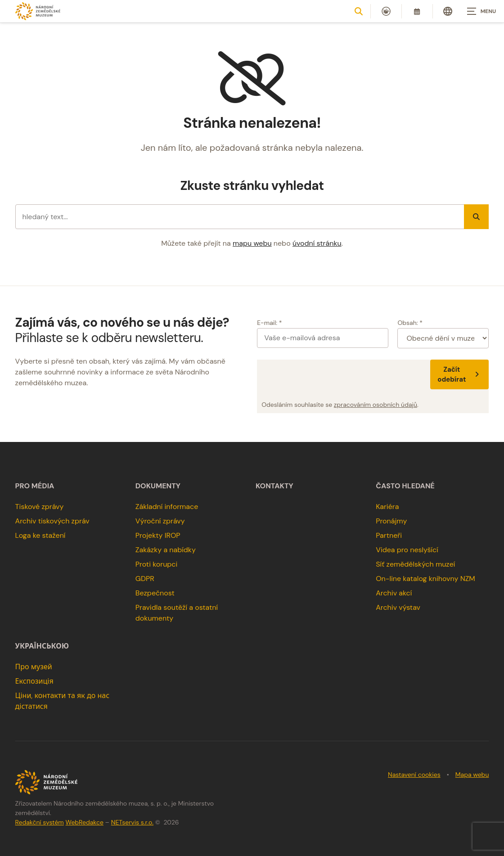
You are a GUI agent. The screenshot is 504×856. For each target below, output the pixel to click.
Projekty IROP (158, 535)
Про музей (34, 667)
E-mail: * (269, 323)
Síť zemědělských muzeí (415, 564)
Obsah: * (410, 323)
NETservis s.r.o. (132, 822)
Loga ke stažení (40, 535)
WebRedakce (85, 822)
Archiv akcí (394, 593)
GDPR (145, 579)
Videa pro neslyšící (407, 550)
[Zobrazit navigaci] (481, 11)
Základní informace (167, 507)
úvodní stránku (317, 243)
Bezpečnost (155, 593)
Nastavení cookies (414, 775)
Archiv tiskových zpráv (52, 521)
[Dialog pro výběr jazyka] (448, 11)
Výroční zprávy (160, 521)
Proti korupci (157, 564)
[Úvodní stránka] (38, 11)
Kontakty (274, 486)
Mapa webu (472, 775)
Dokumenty (158, 486)
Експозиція (34, 681)
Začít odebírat (459, 374)
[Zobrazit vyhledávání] (359, 11)
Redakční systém (40, 822)
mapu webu (252, 243)
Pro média (35, 486)
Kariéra (387, 507)
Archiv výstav (398, 607)
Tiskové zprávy (40, 507)
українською (42, 646)
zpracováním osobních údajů (376, 405)
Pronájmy (391, 521)
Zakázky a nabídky (166, 550)
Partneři (389, 535)
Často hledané (405, 486)
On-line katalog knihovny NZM (425, 579)
